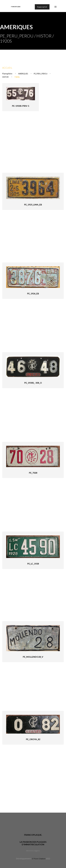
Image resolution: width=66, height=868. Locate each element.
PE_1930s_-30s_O (33, 383)
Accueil (7, 68)
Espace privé (42, 7)
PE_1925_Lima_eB (33, 205)
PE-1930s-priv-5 (21, 106)
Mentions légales (33, 851)
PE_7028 (33, 473)
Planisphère (7, 74)
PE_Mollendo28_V (33, 657)
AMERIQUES (23, 74)
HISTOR (5, 77)
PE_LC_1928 (33, 564)
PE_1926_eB (33, 294)
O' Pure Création (39, 859)
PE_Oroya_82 (33, 739)
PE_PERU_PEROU (41, 74)
